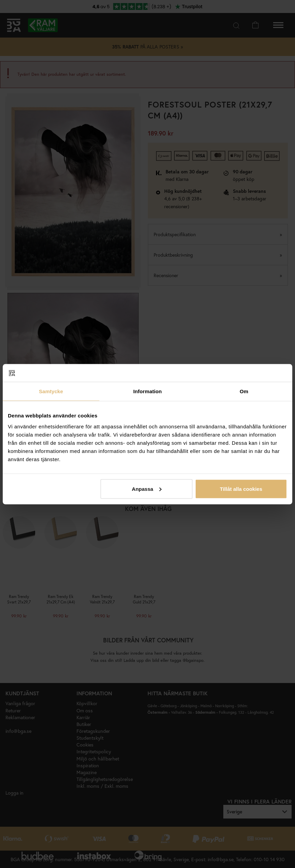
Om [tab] (244, 391)
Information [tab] (147, 391)
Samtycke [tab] (51, 391)
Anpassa (147, 489)
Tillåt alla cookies (241, 489)
